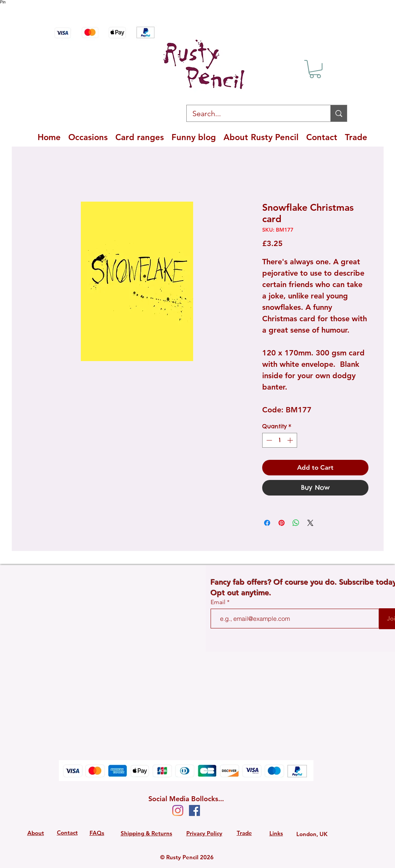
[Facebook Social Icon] (194, 810)
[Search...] (253, 114)
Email (219, 602)
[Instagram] (178, 810)
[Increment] (291, 440)
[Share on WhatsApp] (296, 523)
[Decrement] (268, 440)
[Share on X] (310, 523)
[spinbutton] (279, 440)
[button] (315, 69)
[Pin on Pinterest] (282, 523)
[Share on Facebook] (267, 523)
